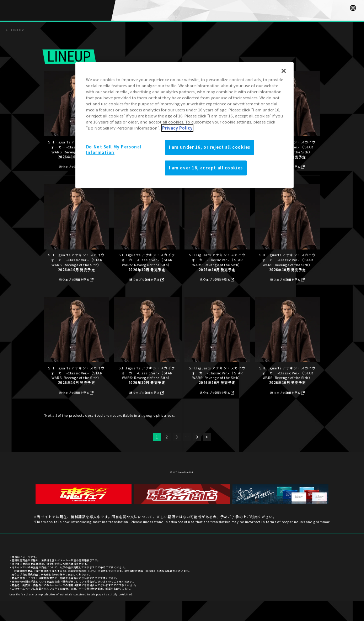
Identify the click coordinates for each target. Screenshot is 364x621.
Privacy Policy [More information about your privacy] (177, 128)
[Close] (284, 71)
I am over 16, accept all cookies (206, 168)
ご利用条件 (348, 564)
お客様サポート (291, 564)
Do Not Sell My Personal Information (114, 149)
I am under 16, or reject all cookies (210, 147)
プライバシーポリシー (321, 564)
